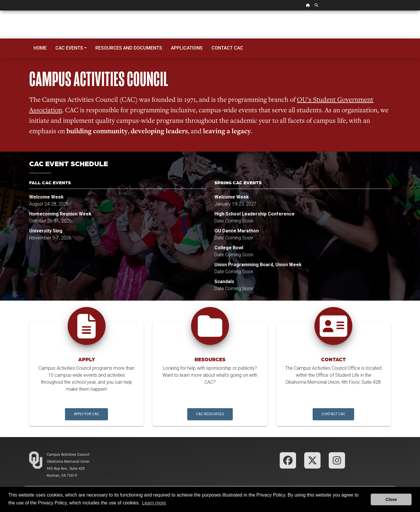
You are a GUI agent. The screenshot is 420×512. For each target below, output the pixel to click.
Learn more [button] (154, 503)
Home (40, 48)
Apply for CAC (86, 414)
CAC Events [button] (69, 48)
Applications (187, 48)
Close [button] (391, 499)
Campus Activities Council (68, 455)
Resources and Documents (129, 48)
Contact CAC (227, 48)
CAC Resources (210, 414)
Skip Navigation (0, 11)
